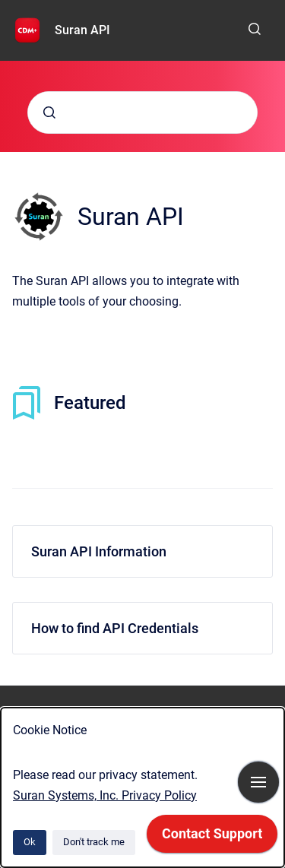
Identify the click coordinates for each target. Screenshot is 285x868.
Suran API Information (99, 551)
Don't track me (94, 842)
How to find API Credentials (115, 628)
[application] (212, 838)
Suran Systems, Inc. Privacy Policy (105, 795)
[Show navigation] (258, 782)
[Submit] (49, 112)
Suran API (82, 30)
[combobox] (142, 112)
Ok (30, 842)
